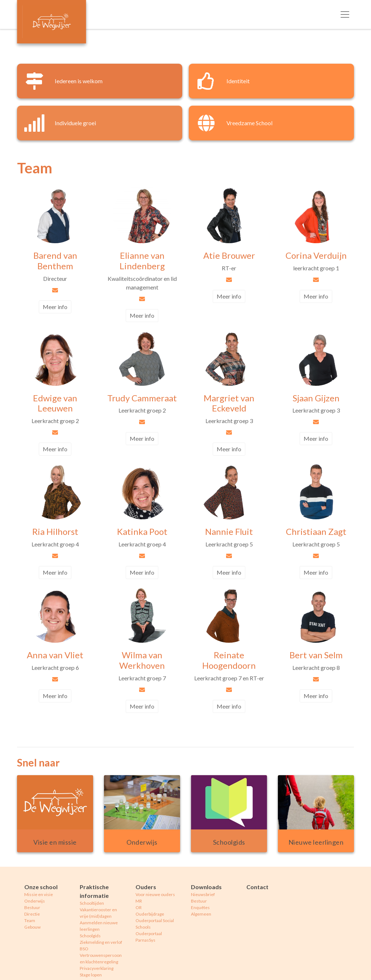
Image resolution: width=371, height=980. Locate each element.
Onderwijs (35, 901)
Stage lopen (91, 975)
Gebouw (32, 927)
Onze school (41, 887)
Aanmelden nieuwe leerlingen (99, 926)
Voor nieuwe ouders (155, 894)
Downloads (206, 887)
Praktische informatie (94, 891)
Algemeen (201, 914)
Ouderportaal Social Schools (155, 924)
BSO (84, 949)
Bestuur (32, 907)
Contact (257, 887)
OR (139, 907)
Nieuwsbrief (203, 894)
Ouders (146, 887)
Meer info (55, 307)
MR (139, 901)
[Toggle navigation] (345, 14)
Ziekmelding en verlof (101, 942)
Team (30, 920)
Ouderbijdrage (150, 914)
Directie (32, 914)
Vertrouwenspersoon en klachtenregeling (101, 958)
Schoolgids (90, 936)
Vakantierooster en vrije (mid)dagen (98, 913)
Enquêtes (200, 907)
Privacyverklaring (97, 968)
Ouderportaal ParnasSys (149, 937)
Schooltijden (92, 903)
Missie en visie (39, 894)
